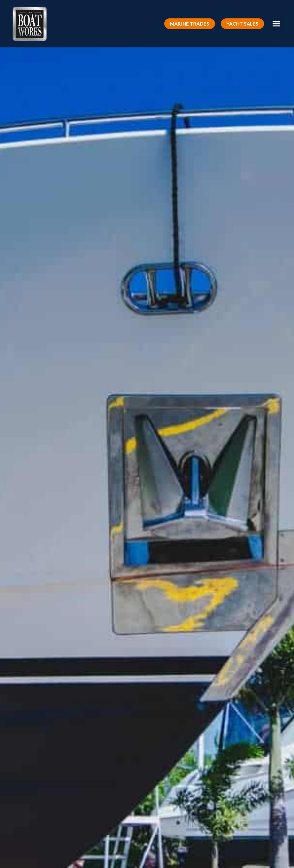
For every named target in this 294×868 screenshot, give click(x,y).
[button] (190, 24)
